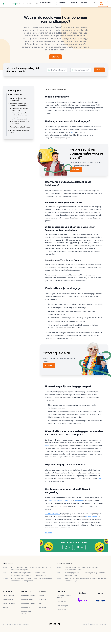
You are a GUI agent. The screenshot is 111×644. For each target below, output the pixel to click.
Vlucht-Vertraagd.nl (52, 514)
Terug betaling (8, 596)
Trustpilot (49, 533)
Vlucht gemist (26, 608)
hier (72, 132)
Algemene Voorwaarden (98, 625)
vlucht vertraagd (55, 501)
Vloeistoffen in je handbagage (20, 127)
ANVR (47, 446)
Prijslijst (6, 608)
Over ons (43, 600)
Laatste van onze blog (66, 564)
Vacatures (43, 608)
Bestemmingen (62, 606)
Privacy (84, 625)
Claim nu (56, 57)
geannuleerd (67, 501)
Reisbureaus (61, 610)
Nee (80, 548)
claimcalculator (91, 517)
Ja (68, 548)
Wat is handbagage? (16, 95)
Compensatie (8, 600)
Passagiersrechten (28, 596)
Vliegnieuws (8, 564)
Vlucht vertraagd (27, 600)
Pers (41, 604)
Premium (84, 3)
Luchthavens (62, 602)
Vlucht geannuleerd (28, 604)
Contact (74, 3)
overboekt (79, 501)
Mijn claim (101, 4)
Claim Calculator (9, 604)
